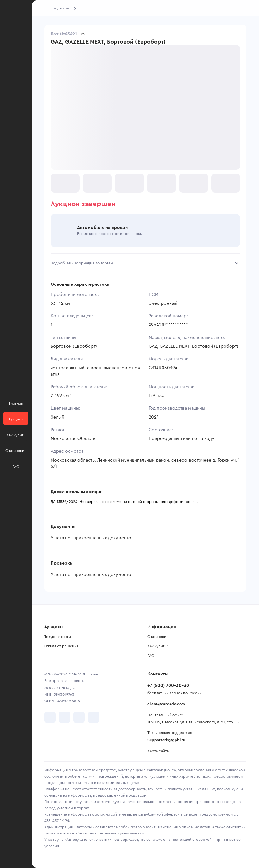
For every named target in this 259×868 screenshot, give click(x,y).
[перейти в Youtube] (79, 717)
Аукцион (61, 8)
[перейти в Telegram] (65, 717)
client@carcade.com (166, 704)
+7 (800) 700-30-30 (168, 686)
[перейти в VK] (50, 717)
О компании (158, 637)
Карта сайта (158, 751)
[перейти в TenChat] (94, 717)
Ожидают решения (61, 646)
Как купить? (158, 646)
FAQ (151, 656)
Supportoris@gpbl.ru (166, 740)
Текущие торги (58, 637)
